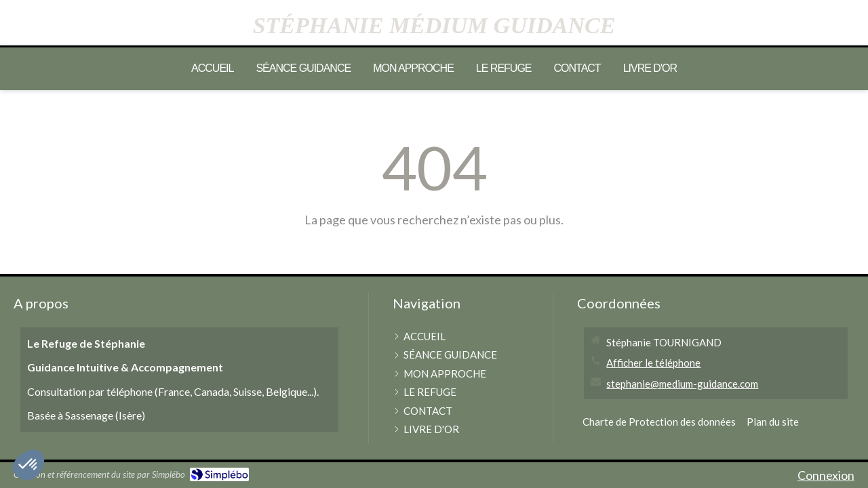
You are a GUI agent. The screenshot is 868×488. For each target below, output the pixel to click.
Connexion (826, 475)
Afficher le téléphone (653, 363)
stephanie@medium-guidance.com (682, 384)
